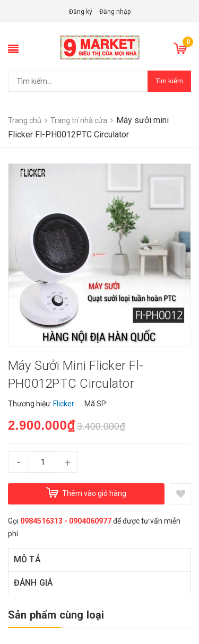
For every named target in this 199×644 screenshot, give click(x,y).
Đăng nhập (115, 12)
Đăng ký (81, 12)
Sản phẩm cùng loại (56, 615)
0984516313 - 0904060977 (66, 521)
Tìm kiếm (169, 81)
